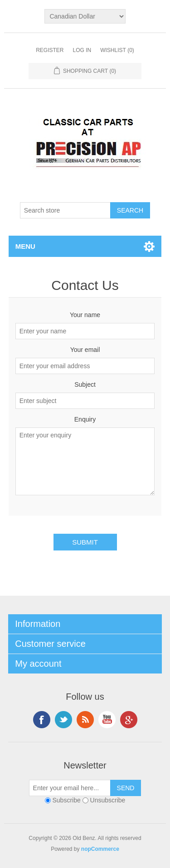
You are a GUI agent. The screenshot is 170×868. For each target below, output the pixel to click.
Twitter (63, 720)
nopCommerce (100, 849)
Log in (82, 50)
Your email (85, 350)
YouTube (107, 720)
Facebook (42, 720)
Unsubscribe (108, 800)
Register (50, 50)
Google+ (129, 720)
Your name (85, 315)
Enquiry (85, 419)
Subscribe (67, 800)
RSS (85, 720)
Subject (85, 384)
